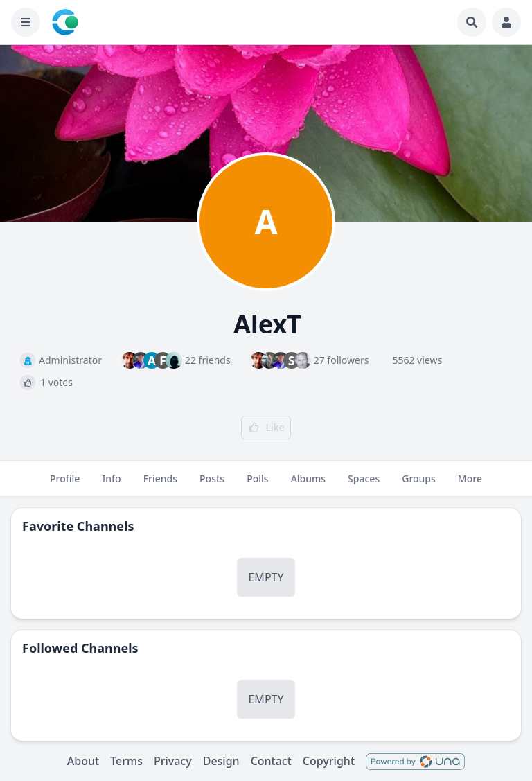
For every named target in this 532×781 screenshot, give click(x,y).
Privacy (173, 761)
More (470, 484)
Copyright (329, 761)
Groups (419, 484)
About (83, 761)
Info (111, 484)
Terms (126, 761)
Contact (271, 761)
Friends (160, 484)
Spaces (364, 484)
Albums (308, 484)
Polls (257, 484)
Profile (65, 484)
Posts (212, 484)
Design (221, 761)
